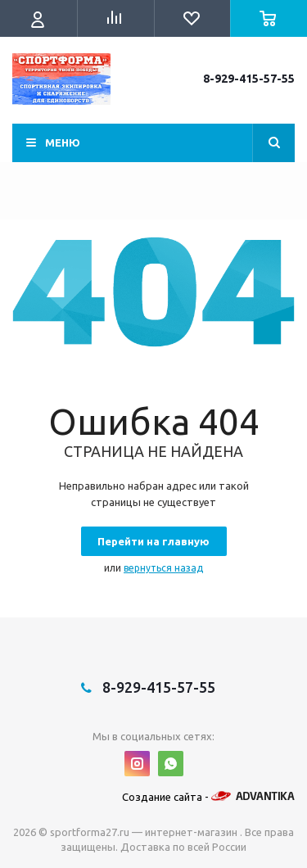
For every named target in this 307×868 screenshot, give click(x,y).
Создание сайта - (208, 797)
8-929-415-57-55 (249, 79)
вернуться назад (163, 568)
